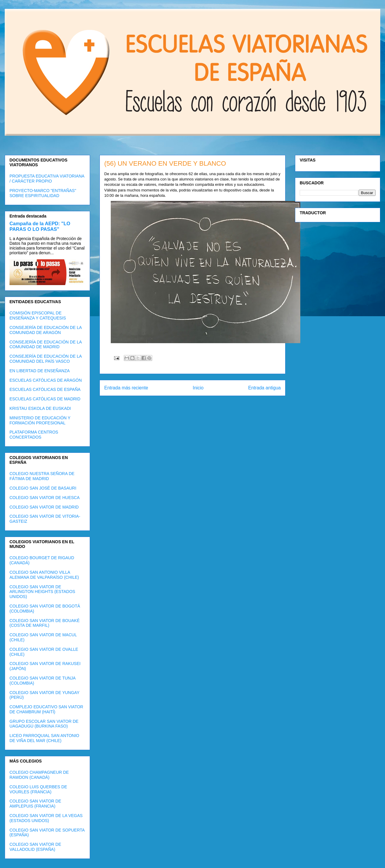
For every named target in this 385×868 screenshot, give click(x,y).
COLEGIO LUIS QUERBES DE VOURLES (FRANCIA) (38, 789)
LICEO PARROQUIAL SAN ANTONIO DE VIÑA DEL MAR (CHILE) (44, 738)
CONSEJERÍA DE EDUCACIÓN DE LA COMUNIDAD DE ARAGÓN (46, 330)
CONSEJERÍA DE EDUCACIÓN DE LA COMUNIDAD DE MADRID (46, 345)
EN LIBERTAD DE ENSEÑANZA (40, 371)
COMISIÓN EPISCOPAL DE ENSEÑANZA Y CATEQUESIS (38, 315)
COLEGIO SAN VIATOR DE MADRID (44, 507)
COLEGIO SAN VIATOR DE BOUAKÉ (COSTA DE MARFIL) (45, 623)
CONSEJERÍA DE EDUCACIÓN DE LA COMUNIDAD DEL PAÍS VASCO (46, 359)
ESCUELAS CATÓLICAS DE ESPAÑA (45, 389)
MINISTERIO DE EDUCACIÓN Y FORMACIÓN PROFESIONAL (40, 420)
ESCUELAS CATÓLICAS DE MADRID (45, 399)
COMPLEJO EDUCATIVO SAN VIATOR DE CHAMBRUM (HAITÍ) (46, 709)
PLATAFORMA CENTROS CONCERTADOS (34, 435)
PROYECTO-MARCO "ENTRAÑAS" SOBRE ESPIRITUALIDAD (43, 193)
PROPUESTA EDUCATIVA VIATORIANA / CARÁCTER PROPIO (47, 179)
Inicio (198, 388)
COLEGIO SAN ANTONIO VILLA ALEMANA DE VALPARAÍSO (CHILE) (44, 575)
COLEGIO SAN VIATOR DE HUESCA (45, 498)
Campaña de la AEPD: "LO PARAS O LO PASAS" (40, 226)
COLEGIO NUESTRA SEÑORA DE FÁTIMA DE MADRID (42, 476)
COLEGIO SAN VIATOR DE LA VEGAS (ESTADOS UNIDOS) (46, 818)
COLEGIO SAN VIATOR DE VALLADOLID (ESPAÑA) (35, 847)
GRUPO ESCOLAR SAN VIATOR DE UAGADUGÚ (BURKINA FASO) (44, 724)
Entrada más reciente (126, 388)
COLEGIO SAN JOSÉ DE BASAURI (43, 488)
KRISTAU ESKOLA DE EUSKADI (40, 408)
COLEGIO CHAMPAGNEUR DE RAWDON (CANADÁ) (39, 775)
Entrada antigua (264, 388)
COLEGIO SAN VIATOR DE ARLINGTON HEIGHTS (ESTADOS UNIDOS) (42, 592)
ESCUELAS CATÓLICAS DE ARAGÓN (46, 380)
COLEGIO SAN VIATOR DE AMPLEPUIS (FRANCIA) (35, 804)
